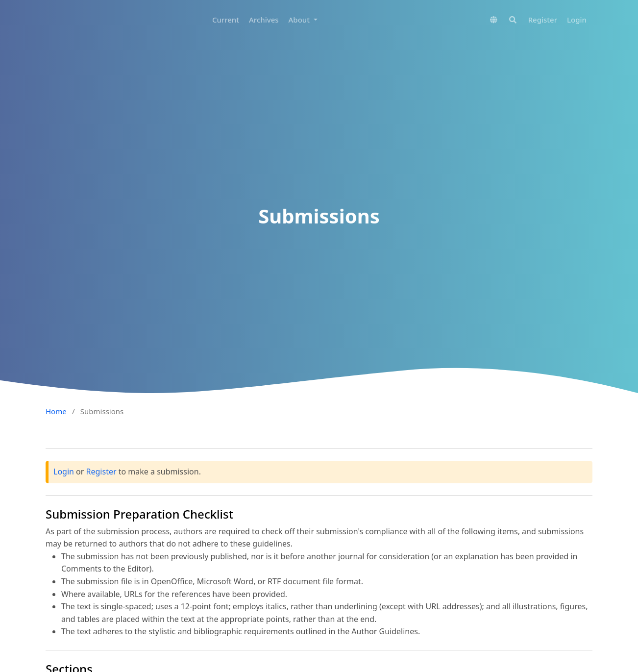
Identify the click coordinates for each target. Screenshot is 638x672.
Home (56, 411)
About (300, 20)
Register (543, 20)
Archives (264, 20)
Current (226, 20)
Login (577, 20)
